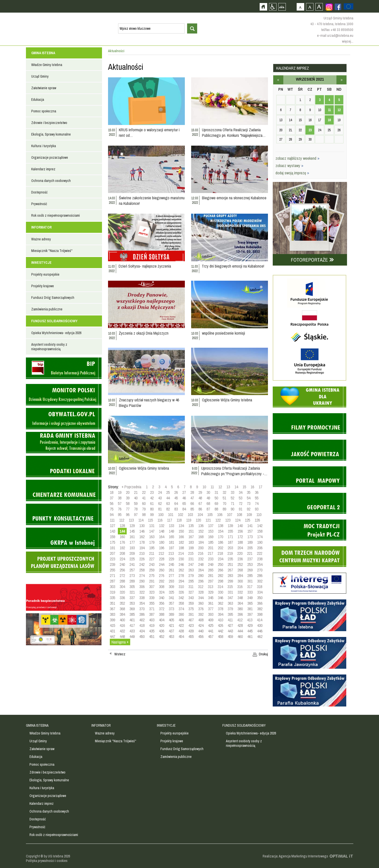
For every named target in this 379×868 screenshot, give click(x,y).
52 (232, 498)
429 (250, 625)
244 (162, 564)
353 (132, 603)
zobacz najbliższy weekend (298, 158)
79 (144, 509)
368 (122, 609)
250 (220, 564)
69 (216, 503)
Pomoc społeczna (44, 111)
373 (171, 609)
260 (162, 570)
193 (132, 548)
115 (150, 520)
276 (162, 575)
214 (181, 553)
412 (240, 620)
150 (181, 531)
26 (176, 492)
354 (142, 603)
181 (171, 542)
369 (132, 609)
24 (160, 492)
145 (132, 531)
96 (128, 515)
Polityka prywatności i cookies (47, 861)
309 (171, 587)
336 (122, 598)
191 (112, 548)
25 (168, 492)
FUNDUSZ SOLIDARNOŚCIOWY (54, 321)
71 (232, 503)
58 (128, 503)
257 (132, 570)
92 (249, 509)
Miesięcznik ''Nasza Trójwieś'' (52, 251)
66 (192, 503)
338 (142, 598)
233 (211, 559)
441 (211, 631)
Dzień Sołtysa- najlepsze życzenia (145, 266)
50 (216, 498)
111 (112, 520)
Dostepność (39, 192)
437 (171, 631)
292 (162, 581)
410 (220, 620)
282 (220, 575)
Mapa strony (282, 7)
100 (161, 515)
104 (200, 515)
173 (250, 537)
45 (176, 498)
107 (230, 515)
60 (144, 503)
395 (230, 614)
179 (152, 542)
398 (260, 614)
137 (211, 526)
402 (142, 620)
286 (260, 575)
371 (152, 609)
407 (191, 620)
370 (142, 609)
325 (171, 592)
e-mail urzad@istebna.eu (335, 35)
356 (162, 603)
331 (230, 592)
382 (260, 609)
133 (171, 526)
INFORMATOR (41, 227)
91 (240, 509)
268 (240, 570)
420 (162, 625)
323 (152, 592)
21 (136, 492)
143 (112, 531)
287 (112, 581)
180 (162, 542)
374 (181, 609)
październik (341, 80)
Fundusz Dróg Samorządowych (53, 298)
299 (230, 581)
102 (180, 515)
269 (250, 570)
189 (250, 542)
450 (142, 636)
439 (191, 631)
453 (171, 636)
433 (132, 631)
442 (220, 631)
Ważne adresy (41, 239)
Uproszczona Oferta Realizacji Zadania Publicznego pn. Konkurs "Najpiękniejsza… (234, 133)
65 (184, 503)
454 (181, 636)
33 (232, 492)
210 (142, 553)
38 (120, 498)
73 (249, 503)
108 (239, 515)
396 (240, 614)
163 (152, 537)
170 (220, 537)
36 (257, 492)
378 (220, 609)
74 (257, 503)
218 (220, 553)
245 (171, 564)
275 (152, 575)
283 (230, 575)
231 (191, 559)
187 (230, 542)
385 (132, 614)
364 (240, 603)
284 (240, 575)
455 (191, 636)
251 (230, 564)
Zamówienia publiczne (47, 309)
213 (171, 553)
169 (211, 537)
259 (152, 570)
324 (162, 592)
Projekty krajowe (43, 286)
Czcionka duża (319, 7)
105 (210, 515)
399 (112, 620)
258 (142, 570)
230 (181, 559)
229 (171, 559)
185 (211, 542)
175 (112, 542)
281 (211, 575)
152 (201, 531)
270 (260, 570)
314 (220, 587)
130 (142, 526)
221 (250, 553)
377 (211, 609)
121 (208, 520)
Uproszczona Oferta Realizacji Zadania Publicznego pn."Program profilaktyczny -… (234, 471)
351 (112, 603)
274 (142, 575)
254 (260, 564)
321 (132, 592)
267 (230, 570)
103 (190, 515)
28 (192, 492)
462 (260, 636)
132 (162, 526)
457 (211, 636)
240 (122, 564)
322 (142, 592)
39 (128, 498)
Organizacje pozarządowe (50, 157)
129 (132, 526)
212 (161, 553)
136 (201, 526)
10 (204, 487)
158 (260, 531)
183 (191, 542)
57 (120, 503)
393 (211, 614)
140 (240, 526)
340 (162, 598)
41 (144, 498)
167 (191, 537)
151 (191, 531)
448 (122, 636)
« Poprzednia (131, 487)
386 (142, 614)
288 (122, 581)
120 (198, 520)
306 (142, 587)
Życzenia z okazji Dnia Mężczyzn (144, 333)
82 (168, 509)
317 (250, 587)
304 (122, 587)
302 (260, 581)
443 (230, 631)
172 (240, 537)
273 (132, 575)
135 (191, 526)
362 (220, 603)
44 (168, 498)
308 (162, 587)
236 (240, 559)
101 (171, 515)
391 (191, 614)
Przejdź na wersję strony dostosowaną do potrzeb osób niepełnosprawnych (273, 7)
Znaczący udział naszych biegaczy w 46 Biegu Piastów (149, 403)
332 (240, 592)
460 (240, 636)
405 (171, 620)
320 (122, 592)
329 (211, 592)
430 (260, 625)
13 (228, 487)
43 (160, 498)
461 (250, 636)
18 (112, 492)
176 (122, 542)
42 (152, 498)
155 (230, 531)
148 (162, 531)
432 (122, 631)
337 (132, 598)
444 (240, 631)
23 (152, 492)
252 (240, 564)
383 (112, 614)
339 (152, 598)
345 (211, 598)
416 (122, 625)
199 (191, 548)
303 (112, 587)
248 (201, 564)
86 (200, 509)
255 (112, 570)
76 (120, 509)
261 (171, 570)
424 (201, 625)
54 (249, 498)
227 (152, 559)
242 (142, 564)
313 (210, 587)
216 (201, 553)
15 (244, 487)
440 (201, 631)
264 (201, 570)
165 (171, 537)
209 (132, 553)
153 (211, 531)
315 (230, 587)
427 (230, 625)
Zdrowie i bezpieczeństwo (49, 123)
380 (240, 609)
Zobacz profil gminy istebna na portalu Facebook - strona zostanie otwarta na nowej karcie (338, 7)
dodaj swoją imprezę (292, 173)
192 (122, 548)
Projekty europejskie (45, 274)
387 (152, 614)
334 (260, 592)
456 (201, 636)
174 (260, 537)
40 (136, 498)
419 (152, 625)
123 (228, 520)
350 (260, 598)
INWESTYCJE (41, 263)
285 (250, 575)
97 (136, 515)
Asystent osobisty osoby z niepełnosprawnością (49, 347)
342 (181, 598)
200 (201, 548)
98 (144, 515)
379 (230, 609)
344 (201, 598)
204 (240, 548)
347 (230, 598)
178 (142, 542)
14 (236, 487)
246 (181, 564)
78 (136, 509)
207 (112, 553)
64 (176, 503)
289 (132, 581)
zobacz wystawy (289, 166)
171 (230, 537)
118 (179, 520)
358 (181, 603)
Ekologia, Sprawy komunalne (51, 134)
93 (257, 509)
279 (191, 575)
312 (201, 587)
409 (211, 620)
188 (240, 542)
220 (240, 553)
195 (152, 548)
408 (201, 620)
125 (247, 520)
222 (260, 553)
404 (162, 620)
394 (220, 614)
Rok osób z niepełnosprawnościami (56, 215)
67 (200, 503)
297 (211, 581)
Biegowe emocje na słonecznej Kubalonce (234, 198)
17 (260, 487)
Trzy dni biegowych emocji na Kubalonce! (233, 266)
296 (201, 581)
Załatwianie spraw (44, 88)
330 (220, 592)
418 (142, 625)
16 (252, 487)
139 (230, 526)
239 (112, 564)
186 (220, 542)
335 (112, 598)
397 (250, 614)
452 (162, 636)
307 (152, 587)
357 (171, 603)
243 (152, 564)
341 (171, 598)
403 (152, 620)
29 (200, 492)
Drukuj (263, 654)
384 (122, 614)
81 (160, 509)
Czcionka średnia (310, 7)
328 (201, 592)
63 (168, 503)
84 (184, 509)
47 (192, 498)
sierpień (278, 80)
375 (191, 609)
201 (211, 548)
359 (191, 603)
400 (122, 620)
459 (230, 636)
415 (112, 625)
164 (162, 537)
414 (260, 620)
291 (152, 581)
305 (132, 587)
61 (152, 503)
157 (250, 531)
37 (112, 498)
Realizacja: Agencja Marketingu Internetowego (295, 856)
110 (259, 515)
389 (171, 614)
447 (112, 636)
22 (144, 492)
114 (141, 520)
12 (220, 487)
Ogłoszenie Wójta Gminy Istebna (227, 400)
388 (162, 614)
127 (112, 526)
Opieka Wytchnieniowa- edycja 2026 (56, 333)
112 (122, 520)
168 (201, 537)
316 (240, 587)
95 (120, 515)
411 (230, 620)
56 (112, 503)
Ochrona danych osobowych (51, 181)
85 (192, 509)
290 (142, 581)
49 (208, 498)
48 (200, 498)
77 (128, 509)
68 (208, 503)
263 (191, 570)
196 (162, 548)
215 (191, 553)
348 (240, 598)
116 (160, 520)
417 (132, 625)
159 (112, 537)
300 (240, 581)
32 (224, 492)
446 (260, 631)
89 (224, 509)
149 (171, 531)
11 (212, 487)
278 (181, 575)
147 (152, 531)
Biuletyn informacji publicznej (64, 368)
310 (181, 587)
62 (160, 503)
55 (257, 498)
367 (112, 609)
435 (152, 631)
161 (132, 537)
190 (260, 542)
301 (250, 581)
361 (211, 603)
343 (191, 598)
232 (201, 559)
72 (240, 503)
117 (169, 520)
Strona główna (263, 7)
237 (250, 559)
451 (152, 636)
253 (250, 564)
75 (112, 509)
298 (220, 581)
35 (249, 492)
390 (181, 614)
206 (260, 548)
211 (152, 553)
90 (232, 509)
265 (211, 570)
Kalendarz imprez (43, 169)
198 (181, 548)
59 (136, 503)
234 (220, 559)
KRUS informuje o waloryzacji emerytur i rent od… (149, 133)
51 (224, 498)
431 (112, 631)
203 (230, 548)
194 (142, 548)
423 (191, 625)
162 (142, 537)
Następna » (120, 642)
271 (112, 575)
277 (171, 575)
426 (220, 625)
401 (132, 620)
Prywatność (39, 204)
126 (257, 520)
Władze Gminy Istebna (47, 65)
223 (112, 559)
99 (152, 515)
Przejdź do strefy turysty (375, 90)
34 (240, 492)
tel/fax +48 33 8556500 (337, 30)
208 (122, 553)
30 (208, 492)
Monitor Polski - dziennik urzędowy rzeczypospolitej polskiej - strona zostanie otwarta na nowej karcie (64, 395)
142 (260, 526)
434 (142, 631)
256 (122, 570)
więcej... (348, 41)
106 (220, 515)
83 (176, 509)
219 (230, 553)
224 (122, 559)
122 (218, 520)
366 (260, 603)
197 (171, 548)
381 (250, 609)
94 (112, 515)
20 (128, 492)
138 (220, 526)
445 (250, 631)
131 (152, 526)
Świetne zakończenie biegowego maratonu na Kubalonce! (152, 201)
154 (220, 531)
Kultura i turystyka (44, 146)
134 (181, 526)
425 (211, 625)
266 (220, 570)
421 (171, 625)
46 (184, 498)
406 (181, 620)
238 (260, 559)
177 (132, 542)
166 (181, 537)
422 (181, 625)
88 (216, 509)
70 (224, 503)
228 (162, 559)
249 (211, 564)
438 (181, 631)
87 (208, 509)
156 (240, 531)
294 (181, 581)
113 (131, 520)
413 (250, 620)
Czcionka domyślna (300, 7)
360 (201, 603)
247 (191, 564)
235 (230, 559)
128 (122, 526)
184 (201, 542)
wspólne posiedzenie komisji (223, 333)
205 (250, 548)
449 (132, 636)
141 (250, 526)
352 (122, 603)
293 (171, 581)
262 (181, 570)
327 (191, 592)
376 (201, 609)
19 (120, 492)
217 (210, 553)
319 (112, 592)
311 (191, 587)
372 (162, 609)
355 (152, 603)
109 (249, 515)
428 (240, 625)
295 (191, 581)
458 (220, 636)
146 (142, 531)
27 (184, 492)
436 (162, 631)
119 (189, 520)
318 (260, 587)
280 (201, 575)
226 (142, 559)
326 (181, 592)
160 (122, 537)
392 (201, 614)
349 (250, 598)
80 (152, 509)
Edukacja (38, 100)
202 (220, 548)
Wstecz (120, 654)
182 (181, 542)
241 (132, 564)
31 (216, 492)
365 (250, 603)
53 (240, 498)
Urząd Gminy (40, 76)
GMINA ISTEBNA (43, 53)
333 (250, 592)
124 (238, 520)
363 (230, 603)
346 (220, 598)
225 (132, 559)
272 (122, 575)
